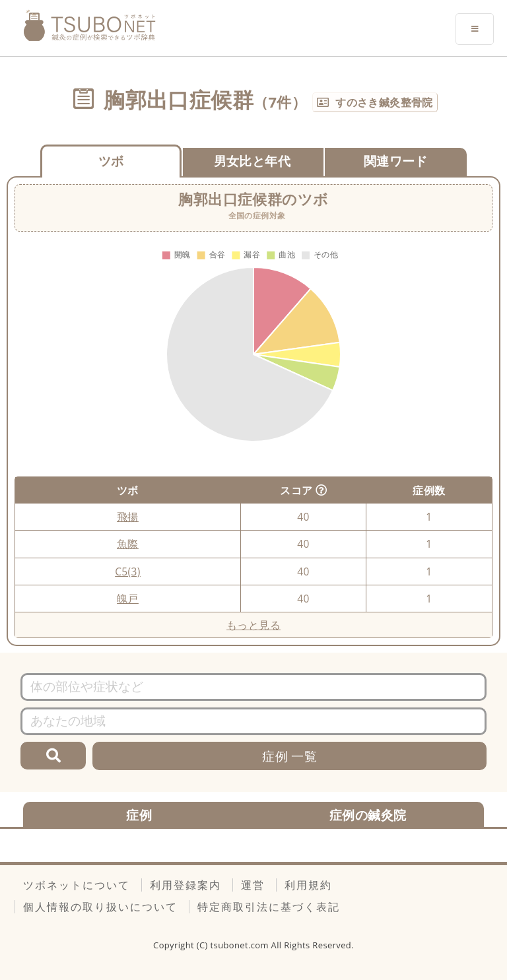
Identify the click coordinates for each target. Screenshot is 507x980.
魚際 (128, 544)
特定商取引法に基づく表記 (269, 907)
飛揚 (128, 517)
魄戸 (128, 599)
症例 (139, 815)
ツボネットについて (77, 885)
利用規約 (308, 885)
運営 (253, 885)
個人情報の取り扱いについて (100, 907)
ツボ (111, 161)
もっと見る (253, 625)
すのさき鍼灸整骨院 (384, 102)
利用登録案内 (186, 885)
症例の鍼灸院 (368, 815)
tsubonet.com (241, 945)
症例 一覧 (289, 756)
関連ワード (396, 161)
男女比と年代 (252, 161)
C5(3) (128, 572)
